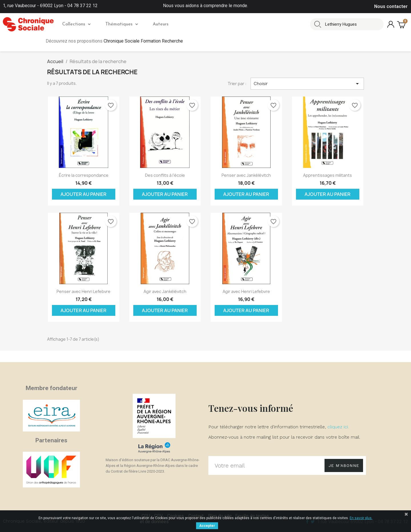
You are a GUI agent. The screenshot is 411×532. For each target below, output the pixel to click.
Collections (76, 24)
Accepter (207, 526)
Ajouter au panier (83, 194)
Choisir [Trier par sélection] (307, 84)
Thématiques (122, 24)
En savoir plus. (361, 518)
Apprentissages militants (328, 175)
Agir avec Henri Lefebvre (246, 291)
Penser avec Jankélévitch (246, 175)
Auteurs (161, 24)
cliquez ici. (338, 427)
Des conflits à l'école (165, 175)
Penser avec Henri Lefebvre (83, 291)
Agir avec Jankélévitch (165, 291)
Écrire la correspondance (84, 175)
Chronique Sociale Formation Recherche (143, 41)
